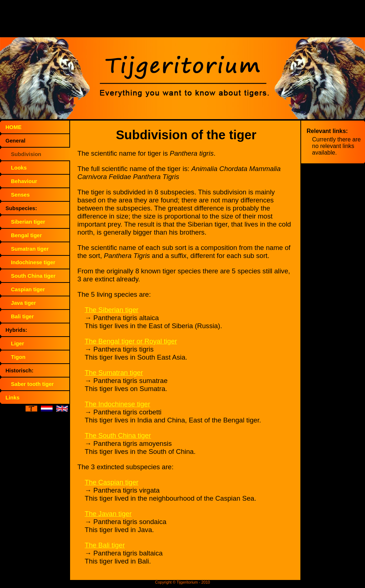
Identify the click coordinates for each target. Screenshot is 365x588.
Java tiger (23, 303)
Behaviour (24, 181)
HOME (14, 127)
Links (12, 398)
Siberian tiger (28, 222)
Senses (20, 195)
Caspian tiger (28, 289)
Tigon (18, 357)
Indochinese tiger (33, 262)
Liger (18, 344)
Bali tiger (22, 316)
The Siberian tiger (112, 310)
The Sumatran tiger (114, 373)
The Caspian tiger (112, 482)
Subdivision (26, 154)
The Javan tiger (108, 514)
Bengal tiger (26, 235)
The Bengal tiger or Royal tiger (131, 341)
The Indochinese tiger (117, 404)
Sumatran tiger (30, 249)
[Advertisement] (182, 20)
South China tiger (33, 276)
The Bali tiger (105, 545)
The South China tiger (118, 435)
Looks (19, 168)
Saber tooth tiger (32, 384)
